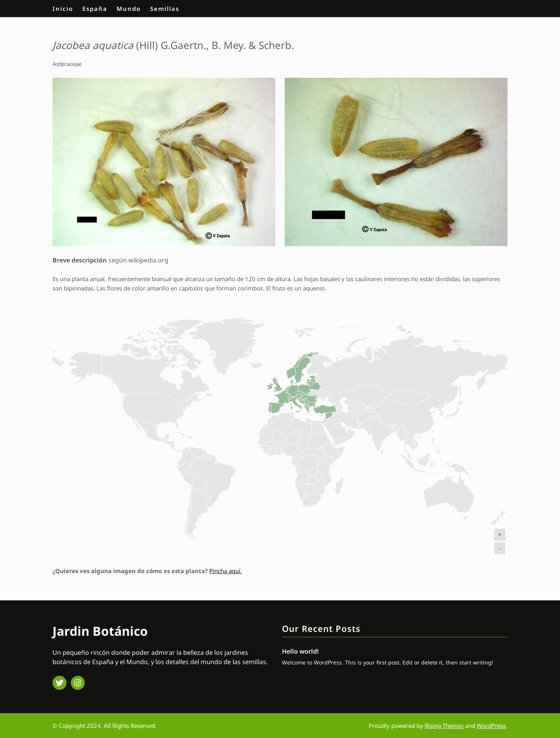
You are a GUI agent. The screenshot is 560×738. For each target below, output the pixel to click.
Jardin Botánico (100, 631)
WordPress (491, 726)
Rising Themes (444, 726)
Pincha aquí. (226, 571)
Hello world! (300, 651)
